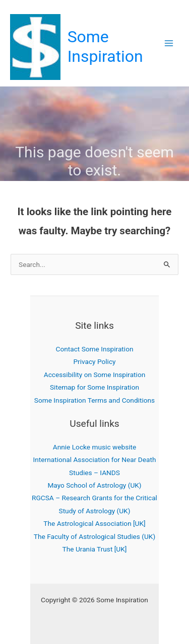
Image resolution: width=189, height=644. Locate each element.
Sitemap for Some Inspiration (94, 387)
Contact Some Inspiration (95, 349)
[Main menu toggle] (169, 43)
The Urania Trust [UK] (95, 549)
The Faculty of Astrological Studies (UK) (94, 536)
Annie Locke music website (95, 447)
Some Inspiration (105, 47)
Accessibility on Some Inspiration (94, 375)
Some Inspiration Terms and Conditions (94, 400)
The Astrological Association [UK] (94, 523)
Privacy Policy (94, 361)
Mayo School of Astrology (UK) (94, 485)
